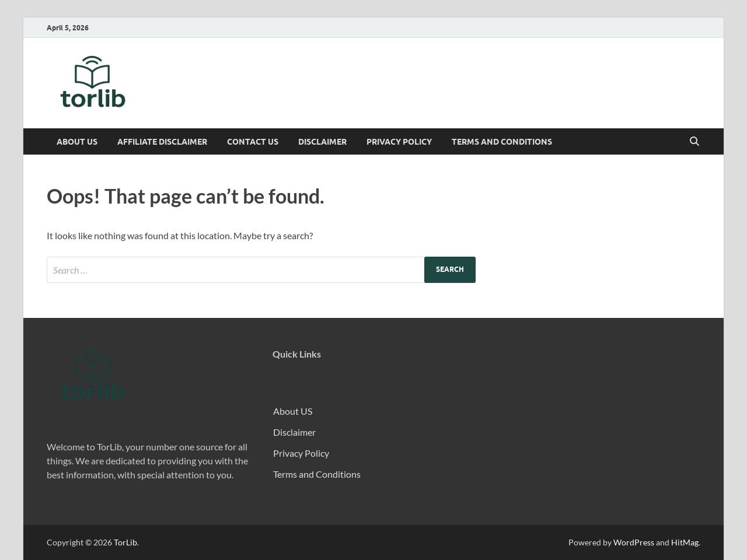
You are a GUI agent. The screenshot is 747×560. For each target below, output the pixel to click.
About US (77, 142)
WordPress (634, 542)
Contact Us (253, 142)
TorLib (125, 542)
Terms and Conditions (502, 142)
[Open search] (694, 142)
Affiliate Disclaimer (162, 142)
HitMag (685, 542)
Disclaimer (322, 142)
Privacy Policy (399, 142)
